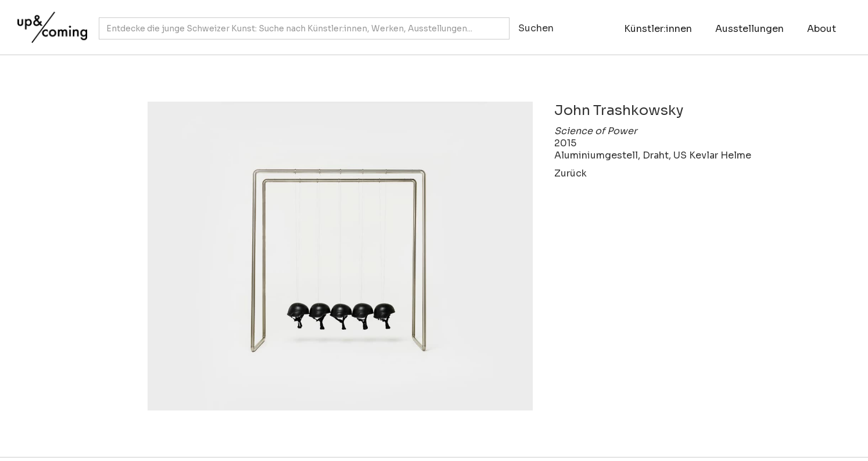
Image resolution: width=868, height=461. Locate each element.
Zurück (571, 173)
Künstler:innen (658, 29)
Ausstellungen (749, 29)
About (822, 29)
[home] (49, 21)
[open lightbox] (326, 256)
